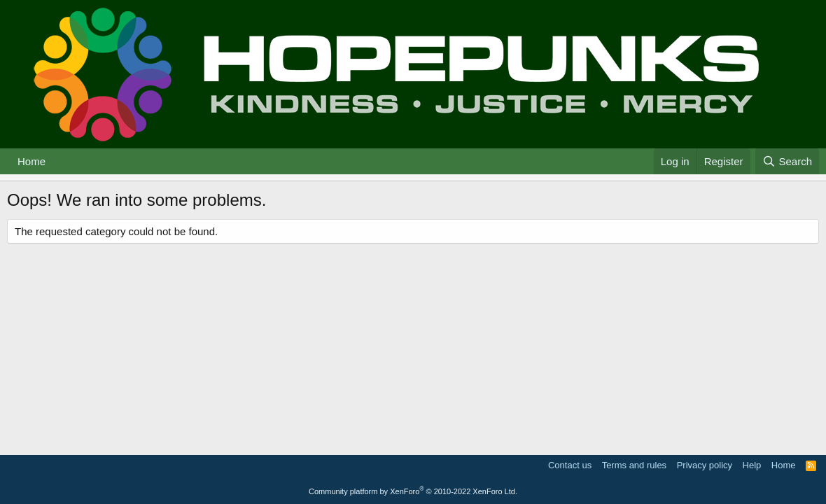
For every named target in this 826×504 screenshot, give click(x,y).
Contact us (570, 465)
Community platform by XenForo (413, 491)
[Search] (787, 161)
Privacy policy (705, 465)
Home (31, 161)
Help (752, 465)
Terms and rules (634, 465)
